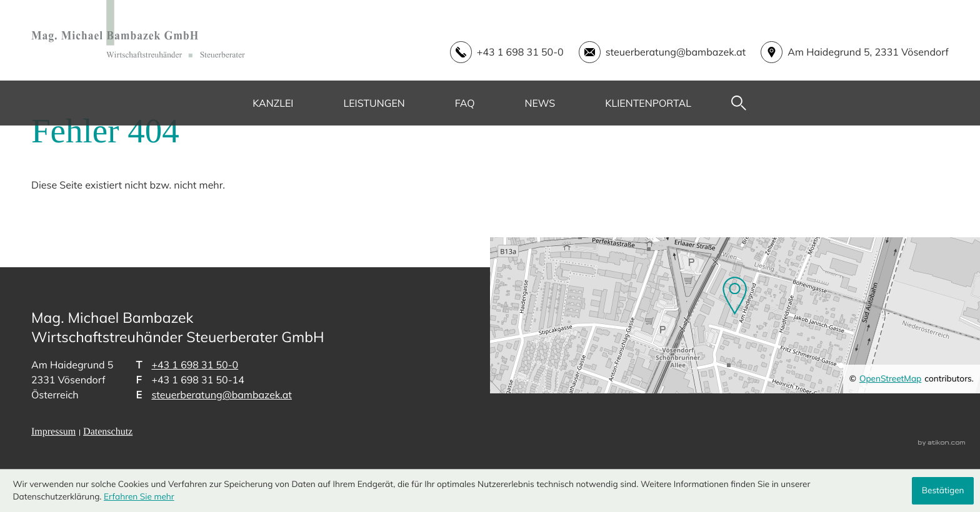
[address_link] (847, 52)
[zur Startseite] (138, 29)
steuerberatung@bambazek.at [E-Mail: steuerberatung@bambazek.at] (222, 395)
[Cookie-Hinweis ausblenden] (942, 491)
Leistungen (374, 103)
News (540, 103)
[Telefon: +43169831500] (195, 365)
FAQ (465, 103)
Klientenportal (648, 103)
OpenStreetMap (890, 379)
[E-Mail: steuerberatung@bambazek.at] (655, 52)
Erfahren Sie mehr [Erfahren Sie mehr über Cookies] (139, 497)
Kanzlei (273, 103)
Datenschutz (108, 432)
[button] (499, 52)
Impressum (53, 432)
